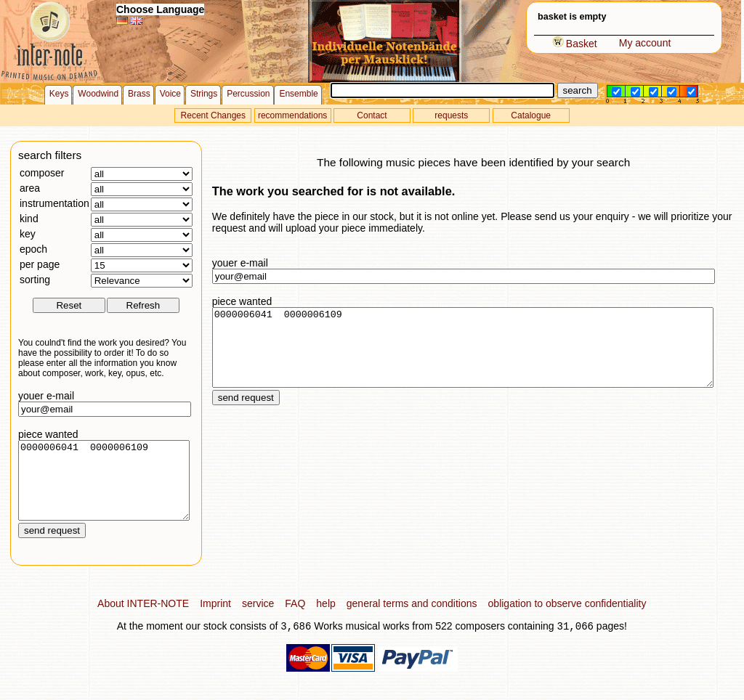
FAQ (295, 619)
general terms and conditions (412, 619)
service (258, 619)
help (325, 619)
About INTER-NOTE (143, 619)
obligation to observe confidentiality (567, 619)
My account (645, 43)
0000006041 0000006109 (104, 488)
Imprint (215, 619)
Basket (575, 44)
